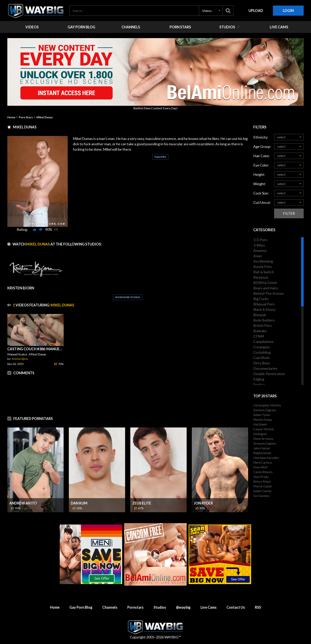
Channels (110, 607)
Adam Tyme (262, 415)
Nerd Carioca (263, 462)
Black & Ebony (264, 309)
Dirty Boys (262, 363)
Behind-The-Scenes (269, 293)
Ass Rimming (263, 261)
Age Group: (262, 146)
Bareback (261, 277)
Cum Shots (262, 358)
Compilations (263, 342)
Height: (259, 174)
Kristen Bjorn (20, 359)
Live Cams (209, 607)
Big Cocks (261, 299)
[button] (211, 11)
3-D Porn (260, 240)
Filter (289, 213)
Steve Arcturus (263, 438)
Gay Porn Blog (81, 607)
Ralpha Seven (262, 453)
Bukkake (260, 331)
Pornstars (135, 607)
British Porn (263, 325)
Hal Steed (260, 424)
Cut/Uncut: (262, 202)
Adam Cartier (263, 491)
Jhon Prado (261, 477)
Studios (160, 607)
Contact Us (236, 607)
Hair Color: (262, 156)
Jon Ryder (203, 503)
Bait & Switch (264, 272)
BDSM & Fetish (265, 283)
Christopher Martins (267, 405)
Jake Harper (262, 448)
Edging (259, 379)
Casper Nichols (264, 429)
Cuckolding (262, 352)
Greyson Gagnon (265, 443)
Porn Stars (26, 117)
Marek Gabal (262, 486)
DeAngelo (260, 434)
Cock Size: (261, 193)
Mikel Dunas (45, 117)
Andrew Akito (23, 503)
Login (288, 11)
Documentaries (265, 368)
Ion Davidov (262, 496)
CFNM (259, 336)
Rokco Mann (262, 481)
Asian (258, 256)
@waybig (183, 607)
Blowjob (260, 315)
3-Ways (259, 245)
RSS (258, 607)
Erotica (259, 384)
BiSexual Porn (264, 304)
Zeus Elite (142, 503)
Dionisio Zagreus (265, 410)
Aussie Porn (263, 267)
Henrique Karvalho (266, 458)
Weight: (260, 184)
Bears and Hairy (266, 288)
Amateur (260, 250)
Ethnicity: (261, 137)
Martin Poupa (263, 419)
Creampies (262, 347)
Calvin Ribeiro (263, 472)
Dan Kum (79, 503)
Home (11, 117)
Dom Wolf (260, 467)
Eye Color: (261, 165)
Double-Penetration (269, 374)
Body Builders (264, 320)
